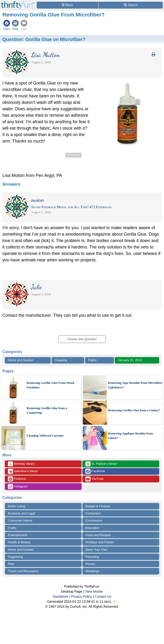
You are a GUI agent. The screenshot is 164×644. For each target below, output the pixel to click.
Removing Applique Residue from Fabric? (130, 436)
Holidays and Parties (100, 542)
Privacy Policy (82, 596)
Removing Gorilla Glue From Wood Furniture (50, 385)
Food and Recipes (98, 535)
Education (92, 528)
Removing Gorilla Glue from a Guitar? (134, 410)
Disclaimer (60, 596)
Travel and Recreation (23, 571)
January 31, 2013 (130, 360)
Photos (90, 564)
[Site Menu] (68, 5)
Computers (93, 513)
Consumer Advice (20, 520)
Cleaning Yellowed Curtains (45, 435)
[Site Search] (131, 5)
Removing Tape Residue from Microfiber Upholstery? (135, 385)
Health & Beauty (19, 542)
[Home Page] (18, 3)
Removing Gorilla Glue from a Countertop (47, 410)
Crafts (12, 528)
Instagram (18, 487)
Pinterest (17, 479)
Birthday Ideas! (21, 464)
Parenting (92, 557)
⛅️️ (115, 602)
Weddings (92, 571)
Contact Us (103, 596)
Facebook (95, 471)
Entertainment (18, 535)
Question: (44, 39)
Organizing (15, 557)
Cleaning (61, 360)
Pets (11, 564)
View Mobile (94, 591)
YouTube (94, 479)
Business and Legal (21, 513)
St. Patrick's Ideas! (101, 464)
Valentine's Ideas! (23, 471)
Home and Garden (21, 360)
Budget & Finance (98, 506)
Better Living (17, 506)
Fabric (92, 360)
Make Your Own (96, 550)
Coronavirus (94, 520)
